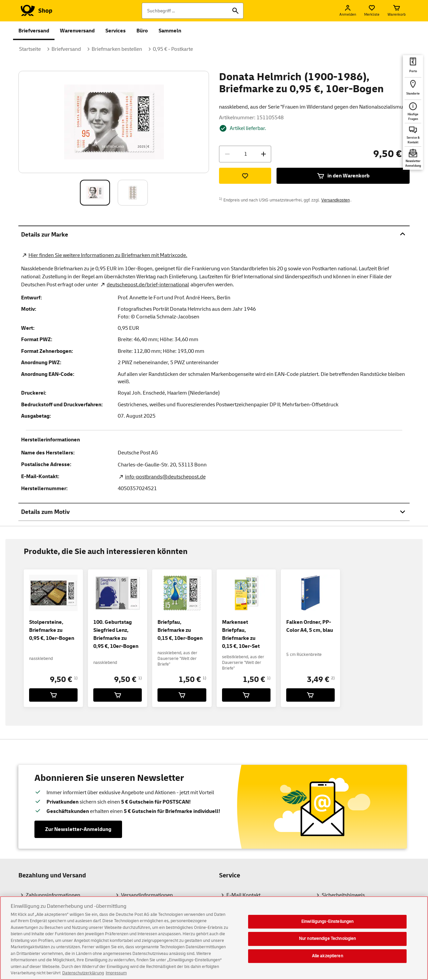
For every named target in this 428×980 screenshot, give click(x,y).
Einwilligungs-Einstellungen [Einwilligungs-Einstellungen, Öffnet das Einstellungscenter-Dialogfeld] (328, 926)
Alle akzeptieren (328, 960)
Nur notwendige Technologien (328, 943)
